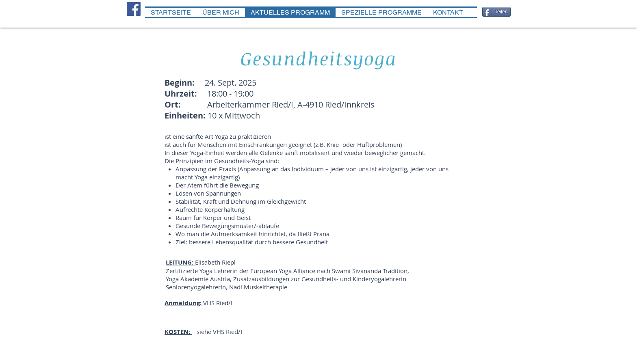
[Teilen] (496, 12)
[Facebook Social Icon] (134, 9)
